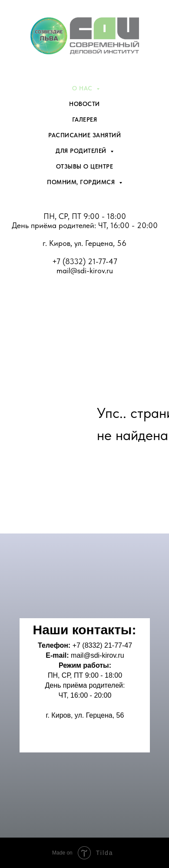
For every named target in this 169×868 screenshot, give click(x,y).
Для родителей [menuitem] (82, 151)
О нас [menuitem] (83, 88)
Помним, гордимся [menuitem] (82, 182)
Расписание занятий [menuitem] (84, 135)
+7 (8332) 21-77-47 (85, 261)
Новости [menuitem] (84, 104)
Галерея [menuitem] (85, 119)
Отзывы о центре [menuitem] (85, 166)
